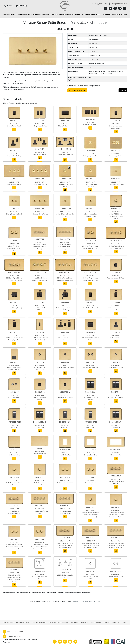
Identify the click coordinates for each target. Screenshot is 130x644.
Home (31, 601)
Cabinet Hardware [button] (24, 15)
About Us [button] (115, 15)
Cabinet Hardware (23, 624)
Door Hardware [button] (8, 15)
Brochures (86, 15)
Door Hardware (8, 624)
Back (123, 91)
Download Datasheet (77, 91)
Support (107, 624)
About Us (116, 624)
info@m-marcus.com (120, 4)
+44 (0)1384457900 (101, 4)
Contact (124, 15)
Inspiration (76, 15)
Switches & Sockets (39, 624)
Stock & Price (96, 15)
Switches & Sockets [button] (41, 15)
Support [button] (106, 15)
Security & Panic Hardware (61, 15)
